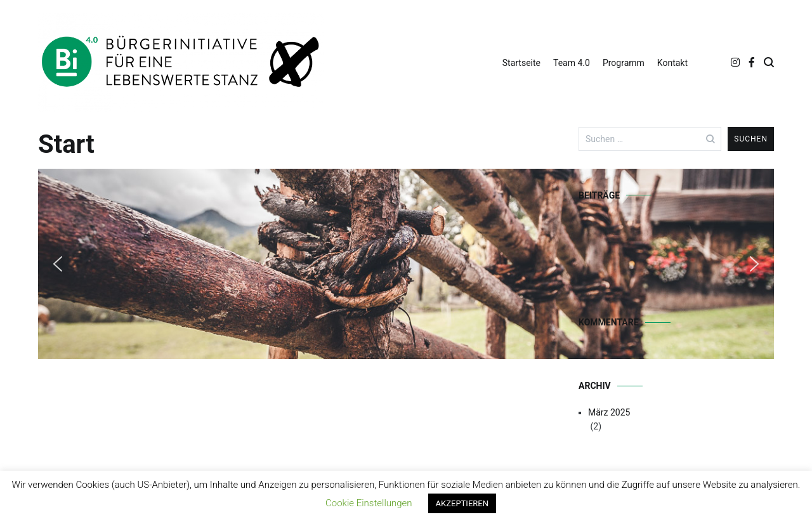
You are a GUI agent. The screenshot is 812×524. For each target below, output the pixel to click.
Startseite (521, 63)
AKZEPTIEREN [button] (462, 503)
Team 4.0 (572, 63)
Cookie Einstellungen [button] (369, 503)
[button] (58, 264)
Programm (624, 63)
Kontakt (672, 63)
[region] (283, 264)
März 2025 (609, 412)
